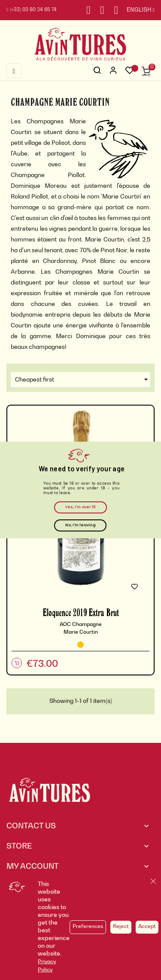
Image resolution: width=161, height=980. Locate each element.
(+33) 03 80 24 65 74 (32, 10)
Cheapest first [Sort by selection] (83, 380)
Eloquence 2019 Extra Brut (81, 612)
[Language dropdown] (136, 10)
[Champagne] (80, 645)
